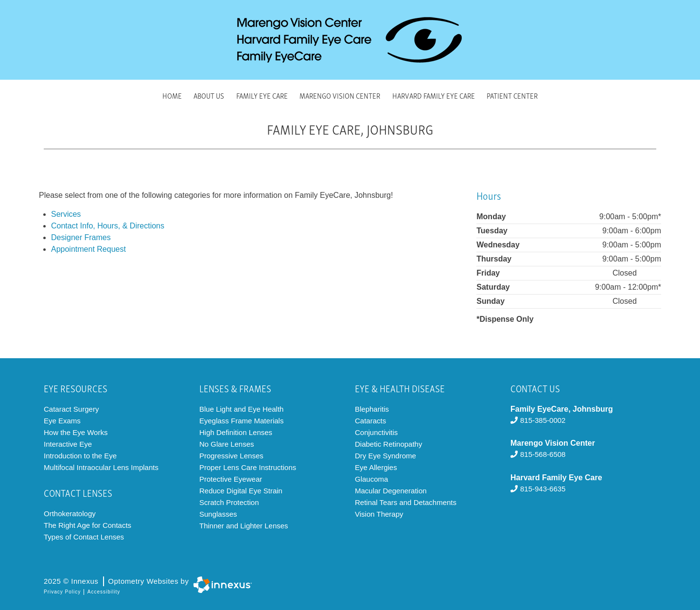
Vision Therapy (379, 514)
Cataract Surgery (71, 409)
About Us (209, 95)
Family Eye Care (262, 95)
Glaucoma (371, 479)
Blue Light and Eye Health (241, 409)
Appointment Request (88, 249)
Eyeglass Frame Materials (241, 421)
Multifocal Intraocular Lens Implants (101, 467)
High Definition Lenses (236, 432)
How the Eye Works (76, 432)
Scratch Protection (229, 502)
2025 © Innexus (116, 581)
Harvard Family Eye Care (434, 95)
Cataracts (370, 421)
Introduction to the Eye (80, 456)
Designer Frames (81, 237)
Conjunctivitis (376, 432)
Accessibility (104, 592)
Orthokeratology (70, 514)
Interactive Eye (68, 444)
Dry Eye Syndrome (385, 456)
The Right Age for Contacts (87, 525)
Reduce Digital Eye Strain (241, 491)
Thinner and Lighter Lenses (244, 526)
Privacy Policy (62, 592)
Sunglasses (218, 514)
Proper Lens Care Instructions (248, 467)
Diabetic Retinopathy (388, 444)
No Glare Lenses (227, 444)
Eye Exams (62, 421)
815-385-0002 (538, 420)
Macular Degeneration (391, 491)
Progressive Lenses (231, 456)
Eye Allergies (376, 467)
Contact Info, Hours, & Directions (108, 226)
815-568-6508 (538, 454)
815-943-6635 (538, 489)
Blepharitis (372, 409)
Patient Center (512, 95)
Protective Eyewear (231, 479)
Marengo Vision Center (340, 95)
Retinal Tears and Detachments (406, 502)
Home (172, 95)
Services (66, 214)
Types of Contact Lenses (84, 537)
